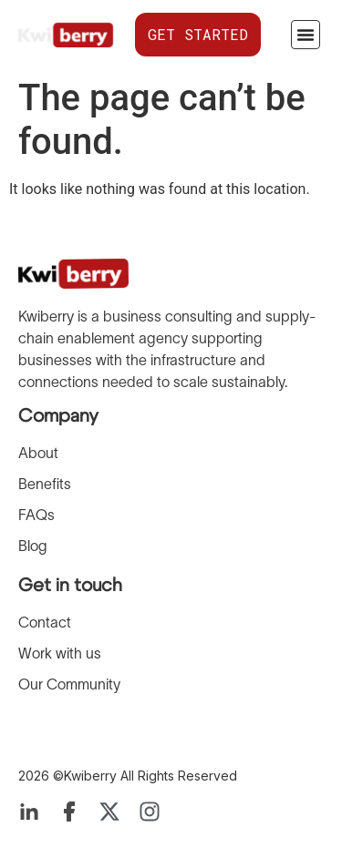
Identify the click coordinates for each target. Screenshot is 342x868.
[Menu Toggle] (306, 35)
